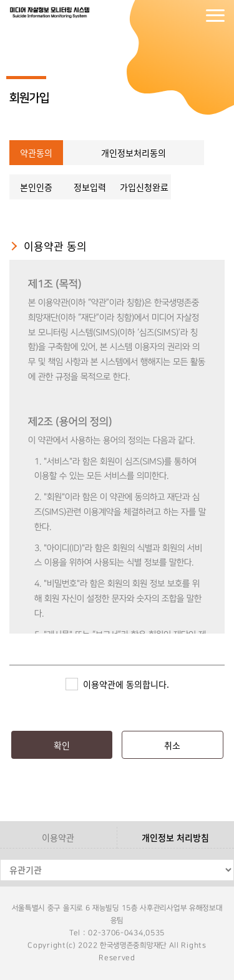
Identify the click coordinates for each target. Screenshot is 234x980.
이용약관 (58, 837)
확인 (62, 745)
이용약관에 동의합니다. (126, 684)
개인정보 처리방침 (175, 837)
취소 (172, 745)
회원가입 (190, 16)
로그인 (165, 16)
